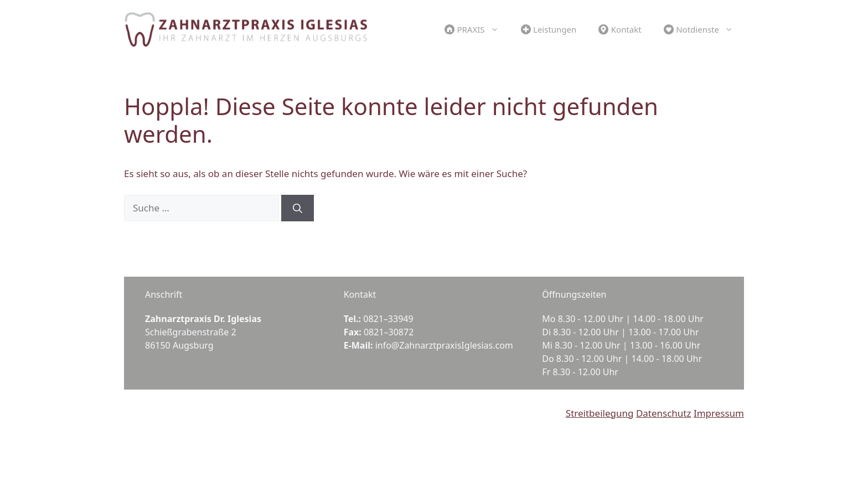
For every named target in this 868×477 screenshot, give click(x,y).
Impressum (719, 413)
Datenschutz (664, 413)
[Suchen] (298, 208)
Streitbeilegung (600, 413)
